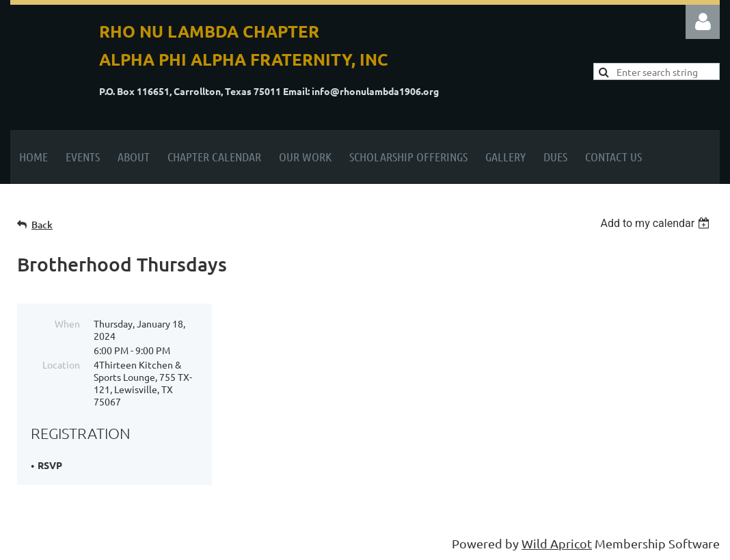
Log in (703, 22)
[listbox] (657, 223)
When (67, 323)
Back (42, 225)
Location (61, 364)
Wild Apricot (557, 543)
